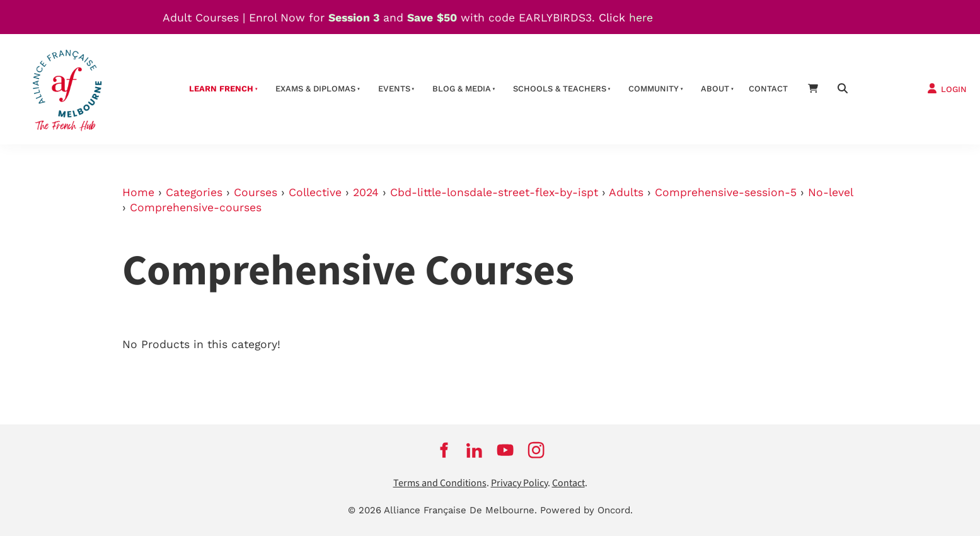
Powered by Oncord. (586, 510)
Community (654, 89)
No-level (830, 192)
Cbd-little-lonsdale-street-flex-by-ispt (494, 192)
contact (768, 89)
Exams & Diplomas (315, 89)
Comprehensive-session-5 (726, 192)
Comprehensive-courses (196, 207)
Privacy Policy (519, 483)
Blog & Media (462, 89)
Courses (256, 192)
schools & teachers (560, 89)
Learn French (221, 89)
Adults (626, 192)
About (715, 89)
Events (394, 89)
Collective (315, 192)
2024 (366, 192)
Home (138, 192)
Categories (194, 192)
